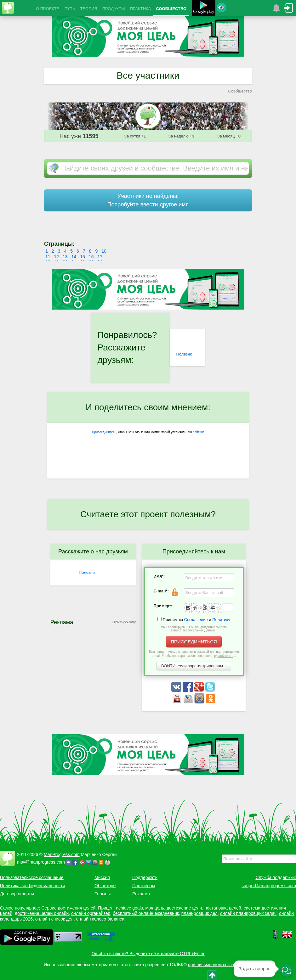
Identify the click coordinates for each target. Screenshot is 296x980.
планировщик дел (199, 913)
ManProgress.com (62, 854)
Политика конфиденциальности (33, 886)
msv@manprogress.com (41, 862)
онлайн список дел (54, 919)
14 (74, 257)
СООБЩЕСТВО (171, 9)
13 (65, 257)
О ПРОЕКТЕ (48, 9)
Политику (221, 620)
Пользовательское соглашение (32, 877)
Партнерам (144, 886)
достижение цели (184, 908)
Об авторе (105, 886)
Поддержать (145, 877)
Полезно (184, 354)
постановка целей (223, 908)
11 (48, 257)
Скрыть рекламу (124, 622)
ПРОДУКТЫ (114, 9)
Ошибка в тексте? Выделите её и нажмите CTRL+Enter (148, 954)
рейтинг (198, 432)
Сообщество (240, 91)
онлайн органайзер (91, 913)
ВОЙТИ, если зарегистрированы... (194, 666)
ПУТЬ (70, 9)
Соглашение (196, 620)
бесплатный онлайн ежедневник (146, 913)
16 (91, 257)
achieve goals (129, 908)
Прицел (106, 908)
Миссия (102, 877)
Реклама (141, 894)
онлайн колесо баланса (100, 919)
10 (104, 251)
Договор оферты (17, 894)
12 (57, 257)
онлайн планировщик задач (248, 913)
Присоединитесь (104, 432)
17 (100, 257)
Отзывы (102, 894)
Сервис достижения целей (68, 908)
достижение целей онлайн (42, 913)
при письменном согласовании (219, 965)
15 (83, 257)
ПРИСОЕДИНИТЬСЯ (194, 642)
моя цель (155, 908)
